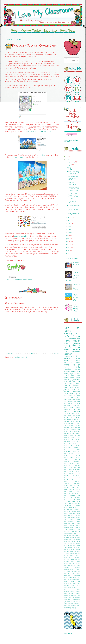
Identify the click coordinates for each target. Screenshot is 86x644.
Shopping (68, 385)
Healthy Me (67, 429)
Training (66, 600)
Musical (66, 566)
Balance (66, 467)
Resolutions (76, 497)
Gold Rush (76, 487)
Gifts (78, 367)
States (66, 503)
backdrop (42, 155)
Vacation (75, 507)
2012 (68, 254)
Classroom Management (70, 355)
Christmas (76, 358)
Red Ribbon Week (72, 452)
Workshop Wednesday (74, 604)
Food (78, 485)
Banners (69, 512)
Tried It (72, 433)
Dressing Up (73, 538)
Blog (69, 516)
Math (70, 328)
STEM (66, 501)
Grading (66, 489)
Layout (73, 556)
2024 (68, 156)
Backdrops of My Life (76, 264)
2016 (68, 242)
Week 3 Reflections (71, 168)
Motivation (69, 369)
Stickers (75, 588)
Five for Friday (72, 366)
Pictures (71, 431)
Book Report (68, 415)
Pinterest (77, 369)
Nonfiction (77, 568)
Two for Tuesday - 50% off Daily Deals (76, 298)
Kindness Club (75, 491)
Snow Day (67, 423)
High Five (67, 552)
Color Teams (72, 477)
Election (78, 481)
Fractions (68, 487)
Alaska (75, 509)
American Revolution (72, 461)
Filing (76, 542)
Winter (68, 365)
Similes (74, 586)
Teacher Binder (75, 457)
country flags (18, 157)
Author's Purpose (69, 465)
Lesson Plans (75, 377)
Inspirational (76, 447)
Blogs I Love (73, 435)
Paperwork (76, 409)
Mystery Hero (72, 566)
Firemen (74, 485)
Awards (78, 465)
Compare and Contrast (70, 530)
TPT (78, 328)
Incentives (73, 489)
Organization (75, 339)
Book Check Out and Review (72, 518)
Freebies (77, 341)
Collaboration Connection (72, 475)
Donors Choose (74, 387)
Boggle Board (73, 467)
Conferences (76, 439)
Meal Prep (71, 560)
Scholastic (77, 453)
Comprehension (68, 479)
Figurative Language (72, 405)
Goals (78, 419)
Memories (67, 562)
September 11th (68, 584)
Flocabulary (67, 546)
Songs (78, 586)
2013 (68, 251)
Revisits (68, 379)
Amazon (77, 433)
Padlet (69, 572)
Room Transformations (25, 280)
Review (78, 421)
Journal (74, 429)
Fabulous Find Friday (72, 402)
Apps (78, 463)
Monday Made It (72, 345)
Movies (78, 564)
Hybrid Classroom (72, 361)
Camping (72, 526)
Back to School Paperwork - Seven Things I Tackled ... (72, 196)
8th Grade (76, 413)
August (70, 165)
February (71, 232)
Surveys (78, 590)
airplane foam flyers (22, 236)
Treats (70, 600)
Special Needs (68, 588)
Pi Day (72, 574)
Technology (67, 371)
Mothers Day (68, 493)
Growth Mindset (75, 550)
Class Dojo (68, 439)
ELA (11, 280)
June (69, 220)
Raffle (71, 578)
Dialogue (69, 536)
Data (65, 536)
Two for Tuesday (72, 390)
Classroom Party (69, 528)
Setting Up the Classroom (72, 202)
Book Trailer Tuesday (74, 524)
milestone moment (72, 459)
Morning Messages (70, 564)
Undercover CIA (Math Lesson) (76, 287)
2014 (68, 248)
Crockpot (78, 532)
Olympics (75, 493)
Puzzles (66, 578)
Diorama (77, 427)
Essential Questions (72, 483)
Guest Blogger (68, 447)
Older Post (56, 354)
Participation (68, 451)
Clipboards (77, 528)
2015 (68, 245)
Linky (78, 336)
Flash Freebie (76, 544)
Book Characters (75, 516)
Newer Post (9, 354)
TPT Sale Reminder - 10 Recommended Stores (73, 208)
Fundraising (73, 419)
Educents (77, 393)
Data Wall (76, 441)
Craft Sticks (71, 532)
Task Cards (72, 506)
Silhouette (67, 586)
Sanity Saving (76, 580)
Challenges (77, 469)
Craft (65, 532)
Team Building (73, 596)
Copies (78, 530)
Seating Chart (76, 501)
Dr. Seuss (67, 538)
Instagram (67, 554)
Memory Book (75, 562)
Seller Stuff (75, 582)
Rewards (67, 433)
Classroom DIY (75, 473)
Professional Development (72, 576)
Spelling (73, 395)
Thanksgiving (76, 379)
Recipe (73, 421)
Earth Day (67, 443)
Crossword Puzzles (69, 534)
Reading (15, 280)
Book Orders (70, 520)
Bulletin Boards (69, 393)
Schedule (67, 582)
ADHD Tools (70, 509)
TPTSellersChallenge (69, 592)
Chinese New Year (69, 471)
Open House (75, 375)
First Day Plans (72, 407)
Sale (78, 356)
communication (72, 606)
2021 (68, 159)
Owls (65, 572)
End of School (72, 347)
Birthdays (67, 435)
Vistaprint (74, 423)
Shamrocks (69, 455)
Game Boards (75, 445)
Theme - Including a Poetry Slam (73, 173)
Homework (73, 399)
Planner (77, 383)
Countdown (68, 441)
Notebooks (67, 570)
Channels (77, 526)
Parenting (75, 572)
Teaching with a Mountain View (39, 131)
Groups (69, 550)
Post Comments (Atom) (22, 357)
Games (72, 383)
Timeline (70, 507)
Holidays (67, 377)
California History (69, 427)
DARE (75, 534)
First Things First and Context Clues (73, 178)
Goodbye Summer (73, 214)
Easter (73, 443)
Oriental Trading (75, 570)
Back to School (72, 335)
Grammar (67, 421)
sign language (73, 608)
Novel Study (68, 381)
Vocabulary (76, 411)
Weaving (69, 602)
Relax (71, 497)
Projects (68, 389)
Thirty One (71, 598)
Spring (78, 373)
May (69, 223)
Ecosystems (69, 481)
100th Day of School (72, 424)
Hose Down (77, 552)
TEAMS (66, 506)
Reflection (68, 411)
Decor (73, 373)
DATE (78, 534)
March (70, 229)
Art (67, 339)
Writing (69, 334)
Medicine (78, 560)
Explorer (67, 485)
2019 (68, 236)
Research (67, 395)
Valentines (76, 391)
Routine (70, 580)
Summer (68, 358)
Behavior (75, 512)
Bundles (66, 526)
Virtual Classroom (72, 363)
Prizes (78, 574)
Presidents (77, 431)
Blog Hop (77, 425)
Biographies (73, 514)
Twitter (74, 600)
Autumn (72, 397)
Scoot (69, 501)
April (69, 226)
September (71, 162)
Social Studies (72, 343)
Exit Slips (73, 540)
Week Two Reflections (71, 184)
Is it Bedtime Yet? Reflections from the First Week (73, 189)
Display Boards (76, 536)
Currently (67, 417)
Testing (71, 401)
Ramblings (75, 352)
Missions (77, 449)
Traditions (77, 598)
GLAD (75, 546)
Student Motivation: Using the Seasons (76, 309)
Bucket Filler (76, 437)
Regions (66, 497)
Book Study (76, 415)
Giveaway (69, 341)
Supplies (77, 503)
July (69, 217)
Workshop (68, 413)
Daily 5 (67, 375)
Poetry (75, 451)
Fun (72, 546)
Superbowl (72, 503)
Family (74, 371)
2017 (68, 239)
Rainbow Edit (75, 495)
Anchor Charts (70, 463)
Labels (69, 449)
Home (33, 354)
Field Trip (76, 403)
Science (67, 350)
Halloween (68, 409)
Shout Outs (76, 584)
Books (71, 469)
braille (66, 606)
